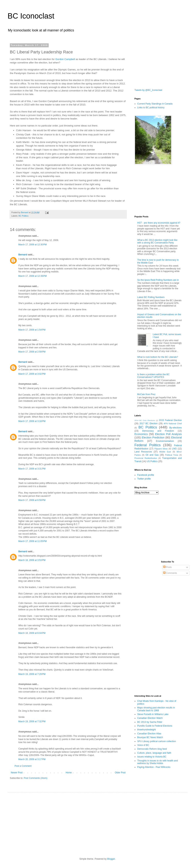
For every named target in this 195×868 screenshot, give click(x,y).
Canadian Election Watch (150, 718)
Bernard (23, 255)
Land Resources (143, 452)
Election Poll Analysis (168, 434)
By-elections (176, 428)
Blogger (111, 859)
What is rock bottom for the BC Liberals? (158, 357)
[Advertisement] (173, 512)
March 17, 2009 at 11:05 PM (33, 541)
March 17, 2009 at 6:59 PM (32, 500)
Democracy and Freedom (158, 431)
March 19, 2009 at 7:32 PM (32, 721)
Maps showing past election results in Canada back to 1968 (156, 709)
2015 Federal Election (170, 420)
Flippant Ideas (161, 449)
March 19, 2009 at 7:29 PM (32, 674)
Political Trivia (172, 455)
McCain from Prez (146, 394)
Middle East (165, 452)
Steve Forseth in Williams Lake (153, 714)
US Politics (152, 461)
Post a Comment (23, 766)
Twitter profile (144, 479)
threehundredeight (146, 730)
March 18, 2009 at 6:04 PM (32, 633)
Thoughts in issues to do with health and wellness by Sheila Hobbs (158, 762)
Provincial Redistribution (146, 458)
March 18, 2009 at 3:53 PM (32, 560)
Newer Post (17, 773)
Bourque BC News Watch (150, 737)
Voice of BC (143, 745)
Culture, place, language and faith (154, 753)
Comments (170, 573)
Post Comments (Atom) (35, 778)
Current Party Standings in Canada (155, 104)
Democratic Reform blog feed (152, 749)
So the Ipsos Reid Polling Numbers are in (158, 280)
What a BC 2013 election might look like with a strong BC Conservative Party (157, 241)
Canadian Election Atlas (149, 734)
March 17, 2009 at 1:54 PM (32, 330)
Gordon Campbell (65, 59)
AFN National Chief (173, 423)
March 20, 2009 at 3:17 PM (32, 759)
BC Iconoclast (31, 16)
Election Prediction (153, 438)
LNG (174, 449)
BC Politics (23, 216)
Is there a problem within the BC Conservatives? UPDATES (153, 376)
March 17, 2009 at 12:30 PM (33, 245)
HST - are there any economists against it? (159, 223)
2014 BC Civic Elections (145, 420)
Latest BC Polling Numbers (151, 297)
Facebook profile (146, 475)
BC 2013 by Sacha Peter (150, 722)
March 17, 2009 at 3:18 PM (32, 421)
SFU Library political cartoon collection (157, 741)
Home (69, 773)
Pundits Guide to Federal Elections (155, 726)
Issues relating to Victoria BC (152, 757)
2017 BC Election (148, 423)
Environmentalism (165, 441)
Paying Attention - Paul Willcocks (154, 767)
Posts (167, 567)
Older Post (120, 773)
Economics (141, 434)
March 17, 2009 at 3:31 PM (32, 469)
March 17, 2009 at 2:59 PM (32, 352)
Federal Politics (148, 445)
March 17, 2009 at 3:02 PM (32, 374)
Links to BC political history (151, 108)
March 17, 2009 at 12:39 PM (33, 276)
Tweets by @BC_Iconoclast (148, 90)
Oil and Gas (152, 455)
